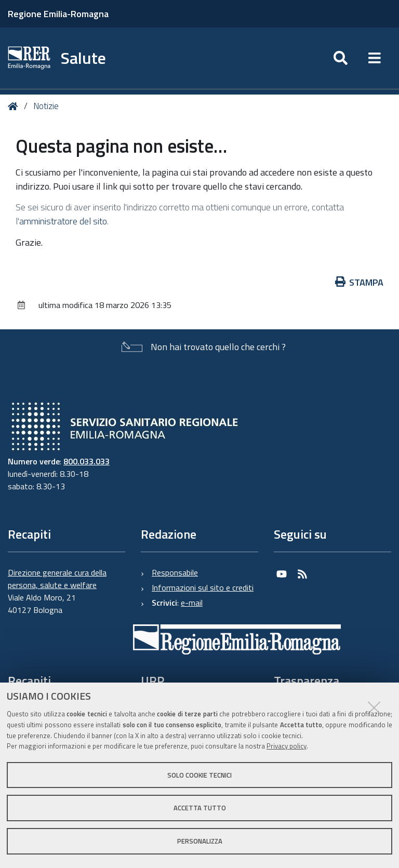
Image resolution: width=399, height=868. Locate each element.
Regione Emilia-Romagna (58, 14)
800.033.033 (87, 461)
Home (15, 106)
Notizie (46, 106)
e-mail (192, 603)
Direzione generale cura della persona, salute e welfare (57, 579)
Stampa (360, 282)
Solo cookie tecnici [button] (199, 775)
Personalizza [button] (200, 841)
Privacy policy (287, 746)
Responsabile (175, 572)
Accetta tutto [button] (200, 808)
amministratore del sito (63, 221)
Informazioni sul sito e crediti (203, 587)
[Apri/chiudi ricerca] (341, 58)
